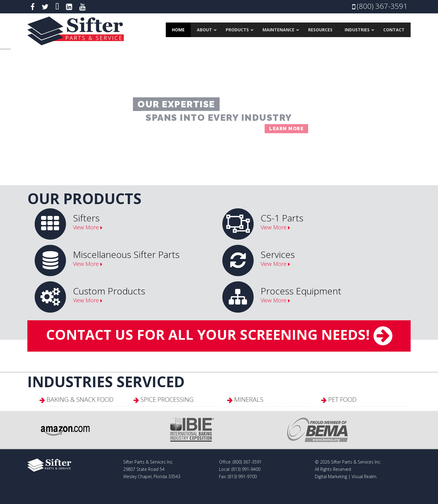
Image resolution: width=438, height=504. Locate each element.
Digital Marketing (331, 476)
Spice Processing (167, 399)
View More (86, 227)
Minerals (249, 399)
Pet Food (342, 399)
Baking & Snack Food (80, 399)
